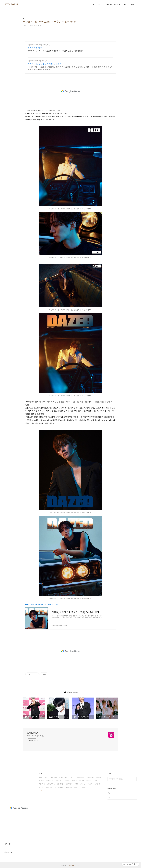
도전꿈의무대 (59, 787)
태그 (100, 4)
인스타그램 (52, 784)
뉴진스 (77, 787)
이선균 (42, 787)
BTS (97, 781)
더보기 (40, 791)
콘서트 (82, 781)
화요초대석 (50, 781)
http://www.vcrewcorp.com (37, 45)
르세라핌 (42, 784)
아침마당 (54, 777)
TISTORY (71, 865)
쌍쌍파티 (50, 787)
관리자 (78, 865)
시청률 (42, 781)
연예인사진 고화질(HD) (113, 4)
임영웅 (85, 787)
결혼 (77, 784)
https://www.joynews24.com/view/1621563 (42, 604)
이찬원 (98, 784)
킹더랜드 (59, 781)
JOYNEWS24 (11, 4)
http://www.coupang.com (36, 61)
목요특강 (69, 787)
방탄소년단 (91, 777)
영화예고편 (81, 777)
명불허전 (61, 784)
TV (125, 4)
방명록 (132, 4)
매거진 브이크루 (35, 48)
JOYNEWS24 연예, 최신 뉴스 (36, 736)
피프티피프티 (64, 777)
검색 (134, 779)
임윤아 (91, 784)
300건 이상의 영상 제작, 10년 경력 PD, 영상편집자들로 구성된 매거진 (55, 51)
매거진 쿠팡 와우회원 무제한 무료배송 (45, 64)
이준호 (75, 781)
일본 (41, 777)
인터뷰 (67, 781)
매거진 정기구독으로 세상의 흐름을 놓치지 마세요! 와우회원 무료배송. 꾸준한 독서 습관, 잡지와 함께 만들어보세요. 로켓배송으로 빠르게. (70, 68)
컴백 (73, 777)
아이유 (99, 777)
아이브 (83, 784)
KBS (47, 777)
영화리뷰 (69, 784)
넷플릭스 (90, 781)
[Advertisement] (70, 91)
